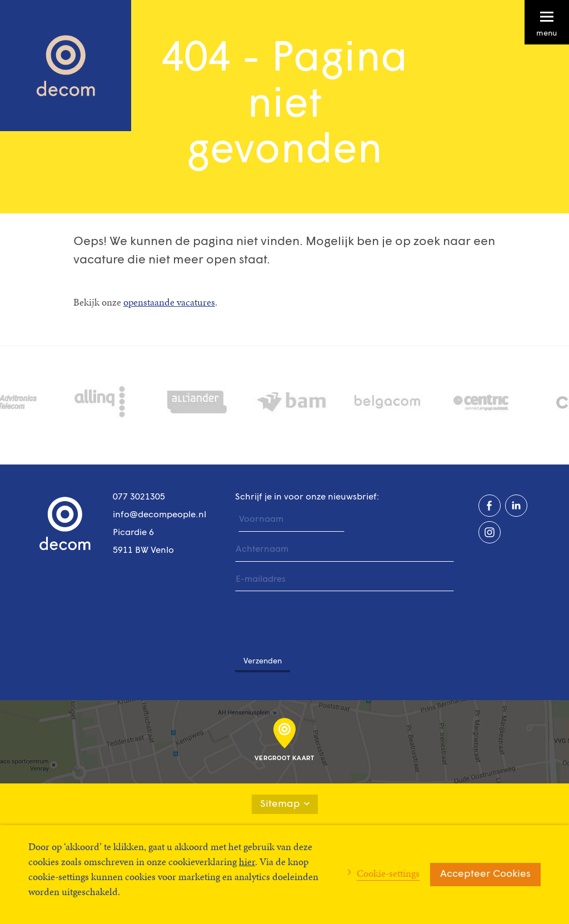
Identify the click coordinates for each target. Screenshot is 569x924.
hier (247, 861)
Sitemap (285, 804)
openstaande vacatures (169, 302)
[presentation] (320, 618)
